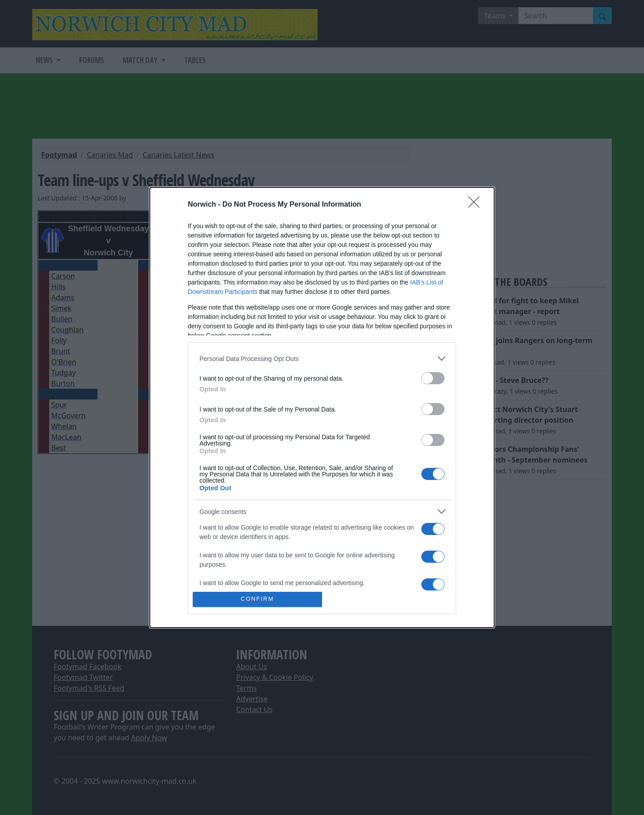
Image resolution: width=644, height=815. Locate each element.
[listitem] (322, 359)
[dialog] (322, 407)
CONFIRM (257, 599)
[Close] (477, 205)
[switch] (433, 378)
